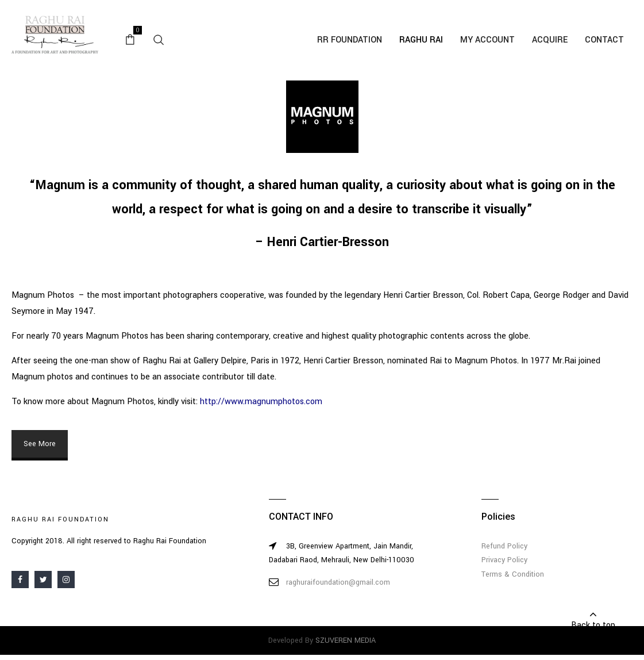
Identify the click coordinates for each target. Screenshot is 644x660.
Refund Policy (504, 546)
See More (40, 444)
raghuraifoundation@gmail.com (338, 582)
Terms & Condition (513, 574)
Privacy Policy (504, 560)
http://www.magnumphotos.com (261, 402)
